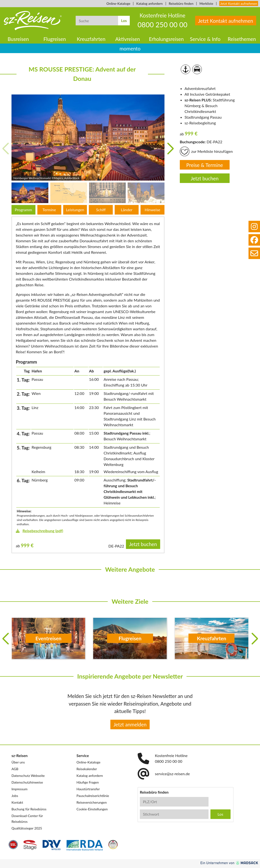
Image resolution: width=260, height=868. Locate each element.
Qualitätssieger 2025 (27, 828)
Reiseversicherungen (92, 802)
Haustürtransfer (88, 789)
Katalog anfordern (149, 3)
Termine (49, 210)
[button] (170, 149)
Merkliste (206, 3)
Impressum (20, 789)
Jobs (15, 796)
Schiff (101, 210)
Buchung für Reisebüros (29, 809)
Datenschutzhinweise (27, 782)
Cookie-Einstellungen (92, 809)
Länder (127, 210)
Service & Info (205, 39)
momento (130, 48)
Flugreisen (55, 39)
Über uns (18, 762)
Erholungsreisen (166, 39)
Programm (23, 210)
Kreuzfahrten (91, 39)
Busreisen (18, 39)
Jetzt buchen (205, 178)
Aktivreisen (127, 39)
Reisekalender (87, 769)
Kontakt (17, 802)
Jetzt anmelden (130, 724)
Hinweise (152, 210)
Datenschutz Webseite (28, 776)
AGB (15, 769)
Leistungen (75, 210)
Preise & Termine (205, 165)
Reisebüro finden (181, 3)
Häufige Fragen (88, 782)
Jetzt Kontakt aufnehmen (239, 3)
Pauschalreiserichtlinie (93, 796)
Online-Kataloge (119, 3)
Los (124, 20)
